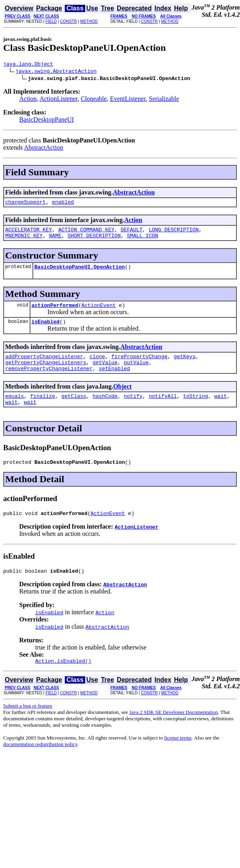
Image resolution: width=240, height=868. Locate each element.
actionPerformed (55, 312)
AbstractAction (44, 149)
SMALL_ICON (142, 240)
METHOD (89, 21)
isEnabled (46, 330)
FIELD (51, 21)
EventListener (128, 100)
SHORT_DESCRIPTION (94, 240)
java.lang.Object (28, 65)
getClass (74, 409)
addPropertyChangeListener (44, 366)
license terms (178, 757)
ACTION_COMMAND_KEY (86, 233)
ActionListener (59, 100)
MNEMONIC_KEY (24, 240)
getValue (105, 373)
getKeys (185, 366)
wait (221, 409)
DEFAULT (132, 233)
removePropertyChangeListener (49, 380)
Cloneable (94, 100)
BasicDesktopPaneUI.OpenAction (80, 273)
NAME (55, 240)
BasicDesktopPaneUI (47, 121)
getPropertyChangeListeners (46, 373)
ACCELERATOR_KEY (29, 233)
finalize (42, 409)
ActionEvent (98, 312)
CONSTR (68, 21)
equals (15, 409)
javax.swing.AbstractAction (56, 72)
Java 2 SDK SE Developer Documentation (173, 731)
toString (196, 409)
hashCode (105, 409)
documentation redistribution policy (40, 763)
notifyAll (163, 409)
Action (28, 100)
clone (97, 366)
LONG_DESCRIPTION (174, 233)
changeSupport (25, 204)
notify (133, 409)
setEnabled (114, 380)
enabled (63, 204)
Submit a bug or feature (28, 725)
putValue (136, 373)
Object (122, 398)
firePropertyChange (139, 366)
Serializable (164, 100)
